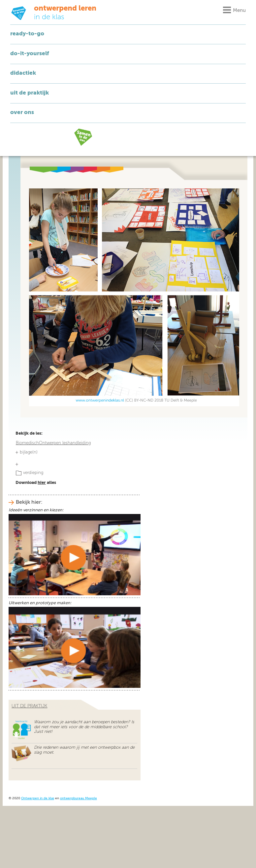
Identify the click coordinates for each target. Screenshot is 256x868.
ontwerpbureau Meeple (79, 798)
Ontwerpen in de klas (38, 798)
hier (42, 483)
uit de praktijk (29, 706)
